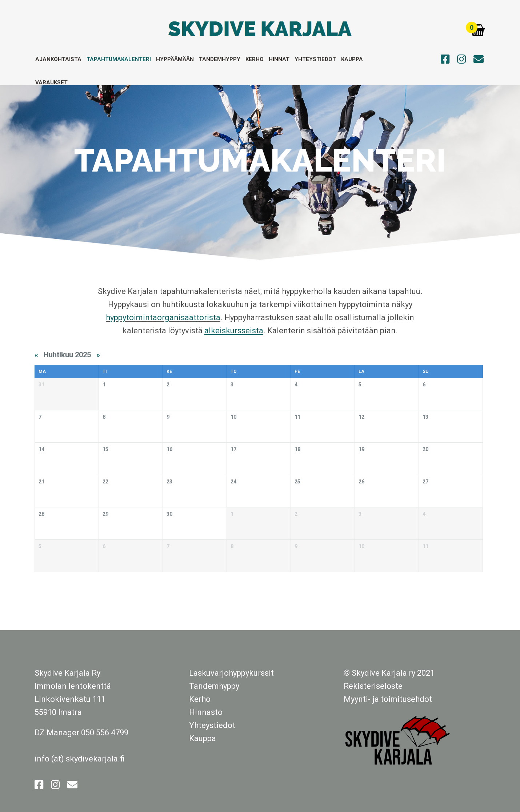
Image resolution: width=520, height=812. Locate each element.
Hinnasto (206, 712)
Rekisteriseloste (373, 686)
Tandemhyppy (220, 59)
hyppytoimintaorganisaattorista (163, 317)
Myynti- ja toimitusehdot (388, 699)
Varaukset (51, 83)
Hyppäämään (175, 59)
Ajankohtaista (58, 59)
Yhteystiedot (315, 59)
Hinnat (279, 59)
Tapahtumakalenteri (119, 59)
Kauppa (352, 59)
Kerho (255, 59)
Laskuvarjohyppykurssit (231, 673)
